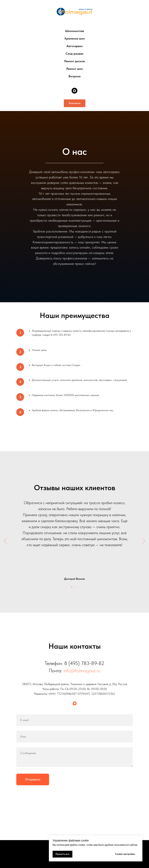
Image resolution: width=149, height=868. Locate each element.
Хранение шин (75, 38)
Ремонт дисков (74, 61)
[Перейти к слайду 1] (72, 587)
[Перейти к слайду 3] (77, 587)
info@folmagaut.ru (82, 670)
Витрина (74, 76)
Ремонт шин (75, 69)
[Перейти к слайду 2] (74, 587)
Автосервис (75, 46)
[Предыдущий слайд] (6, 541)
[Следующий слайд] (143, 541)
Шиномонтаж (75, 31)
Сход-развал (74, 54)
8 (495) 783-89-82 (84, 663)
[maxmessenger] (74, 91)
